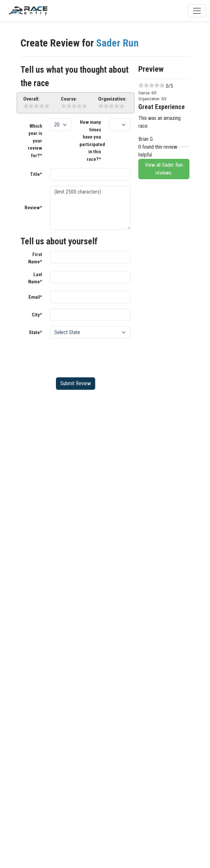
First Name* (35, 258)
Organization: (112, 99)
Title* (36, 174)
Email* (35, 297)
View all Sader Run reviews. (164, 169)
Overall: (31, 99)
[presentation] (100, 357)
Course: (69, 99)
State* (35, 332)
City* (37, 315)
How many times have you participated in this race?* (92, 141)
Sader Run (117, 43)
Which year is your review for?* (35, 141)
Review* (33, 208)
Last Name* (35, 278)
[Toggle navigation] (197, 11)
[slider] (36, 106)
